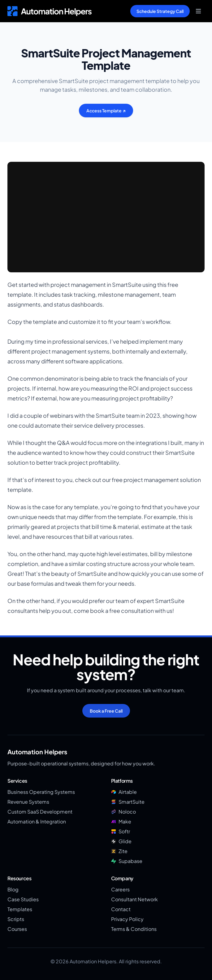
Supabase (127, 861)
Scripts (16, 919)
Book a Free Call (106, 711)
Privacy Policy (127, 919)
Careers (120, 889)
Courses (17, 929)
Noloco (123, 812)
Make (121, 821)
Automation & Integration (37, 821)
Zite (119, 851)
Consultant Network (134, 899)
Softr (121, 831)
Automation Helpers (37, 752)
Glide (121, 841)
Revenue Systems (28, 802)
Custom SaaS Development (40, 812)
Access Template (106, 111)
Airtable (124, 792)
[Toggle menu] (198, 11)
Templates (20, 909)
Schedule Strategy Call (160, 11)
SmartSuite (128, 802)
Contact (121, 909)
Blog (13, 889)
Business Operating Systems (41, 792)
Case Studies (23, 899)
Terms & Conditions (134, 929)
